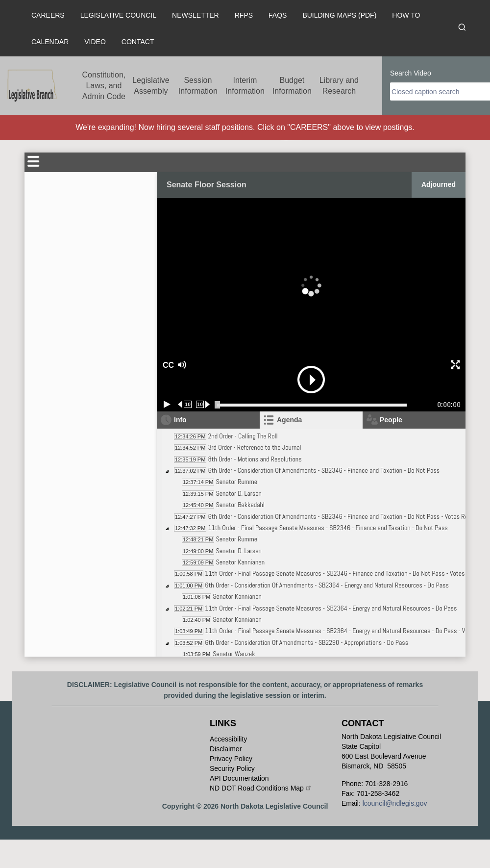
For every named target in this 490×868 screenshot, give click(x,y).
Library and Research (339, 86)
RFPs (244, 15)
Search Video (411, 73)
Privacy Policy (231, 759)
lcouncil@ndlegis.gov (395, 803)
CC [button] (167, 365)
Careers (48, 15)
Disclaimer (226, 749)
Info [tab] (180, 420)
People (391, 420)
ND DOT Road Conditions (261, 788)
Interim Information (245, 86)
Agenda (289, 420)
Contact (138, 42)
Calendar (50, 42)
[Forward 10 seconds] (203, 404)
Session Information (198, 86)
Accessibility (228, 739)
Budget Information (292, 86)
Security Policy (232, 768)
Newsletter (196, 15)
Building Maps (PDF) (339, 15)
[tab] (311, 420)
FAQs (278, 15)
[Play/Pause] (167, 404)
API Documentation (239, 778)
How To (406, 15)
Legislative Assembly (151, 86)
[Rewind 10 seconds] (185, 404)
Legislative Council (118, 15)
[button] (216, 365)
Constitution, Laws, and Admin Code (104, 86)
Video (95, 42)
